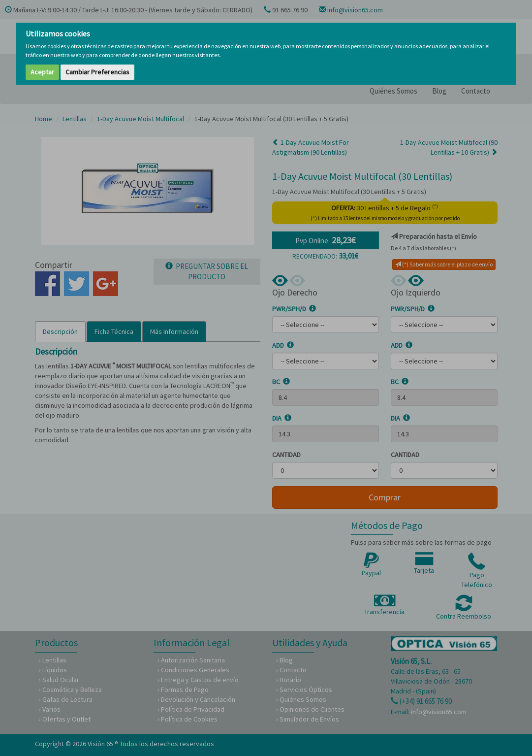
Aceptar (42, 72)
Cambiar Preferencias (97, 72)
